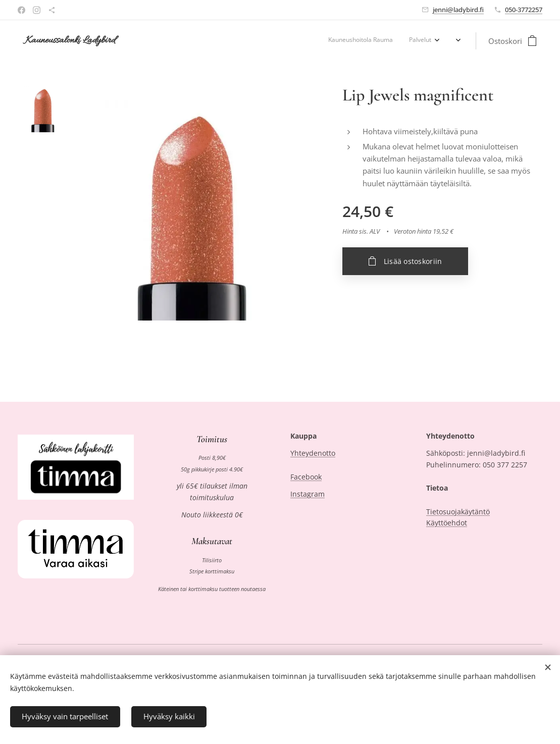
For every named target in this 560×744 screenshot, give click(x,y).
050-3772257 (524, 10)
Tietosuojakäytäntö (458, 512)
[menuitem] (402, 41)
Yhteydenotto (313, 453)
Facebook (306, 477)
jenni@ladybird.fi (458, 10)
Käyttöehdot (447, 523)
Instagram (308, 494)
